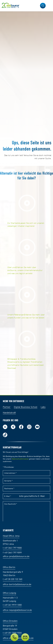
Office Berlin (9, 567)
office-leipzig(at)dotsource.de (17, 610)
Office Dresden (10, 621)
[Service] (26, 637)
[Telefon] (14, 637)
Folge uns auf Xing (13, 427)
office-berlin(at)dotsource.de (17, 585)
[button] (43, 6)
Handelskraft (9, 413)
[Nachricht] (25, 637)
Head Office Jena (11, 536)
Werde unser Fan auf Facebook (21, 427)
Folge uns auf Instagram (29, 427)
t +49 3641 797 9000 (12, 548)
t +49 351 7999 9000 (12, 633)
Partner (7, 407)
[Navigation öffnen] (49, 6)
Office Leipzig (9, 593)
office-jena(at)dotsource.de (16, 557)
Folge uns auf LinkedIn (5, 427)
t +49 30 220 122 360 (13, 579)
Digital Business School (26, 407)
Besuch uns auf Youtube (37, 427)
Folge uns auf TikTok (5, 435)
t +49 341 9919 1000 (12, 605)
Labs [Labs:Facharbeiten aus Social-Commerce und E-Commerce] (43, 407)
